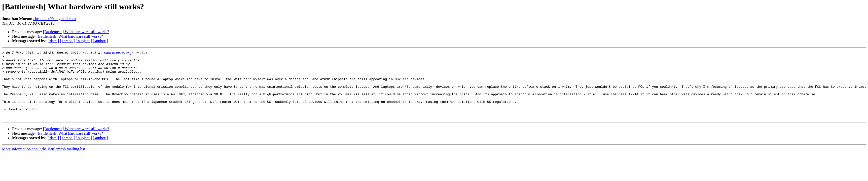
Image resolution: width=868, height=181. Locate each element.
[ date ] (53, 41)
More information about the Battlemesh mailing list (44, 163)
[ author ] (100, 41)
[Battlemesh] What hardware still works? (76, 32)
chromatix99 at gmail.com (54, 19)
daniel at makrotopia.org (108, 53)
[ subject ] (84, 41)
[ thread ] (67, 41)
